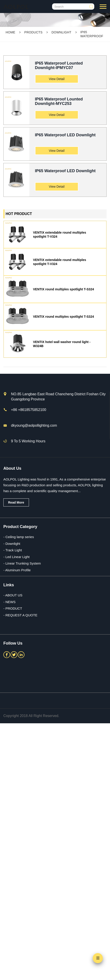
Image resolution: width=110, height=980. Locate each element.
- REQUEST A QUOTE (20, 615)
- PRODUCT (13, 608)
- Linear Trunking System (22, 563)
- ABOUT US (13, 595)
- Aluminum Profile (17, 570)
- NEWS (9, 602)
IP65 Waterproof (92, 34)
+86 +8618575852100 (29, 410)
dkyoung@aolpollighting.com (34, 425)
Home (10, 32)
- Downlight (12, 544)
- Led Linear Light (16, 557)
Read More (16, 502)
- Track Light (13, 550)
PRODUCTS (33, 32)
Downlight (61, 32)
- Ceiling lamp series (19, 537)
